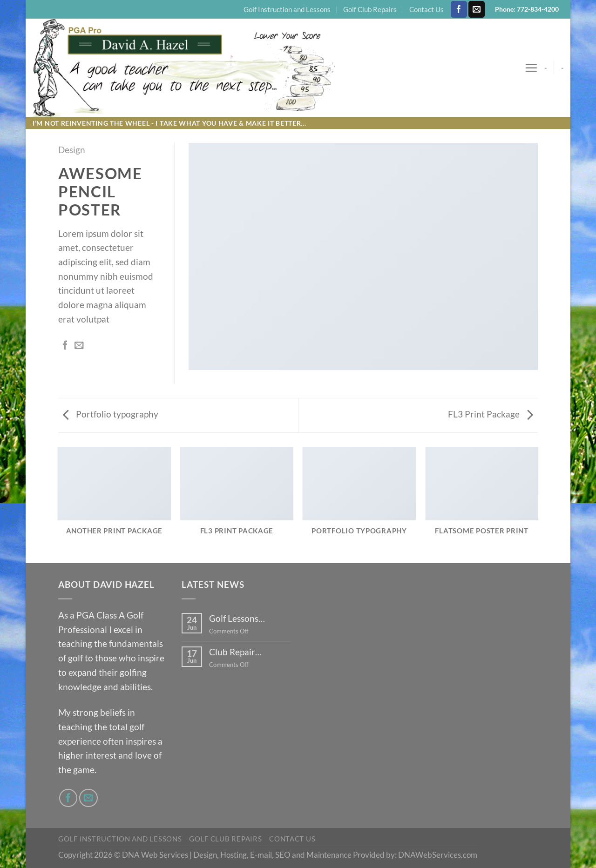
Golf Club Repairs (370, 9)
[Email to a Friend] (79, 346)
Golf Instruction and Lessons (287, 9)
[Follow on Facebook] (459, 9)
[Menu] (531, 68)
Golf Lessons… (237, 618)
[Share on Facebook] (65, 346)
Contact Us (427, 9)
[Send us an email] (477, 9)
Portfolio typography (111, 414)
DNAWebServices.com (438, 855)
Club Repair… (235, 652)
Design (72, 150)
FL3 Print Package (491, 414)
